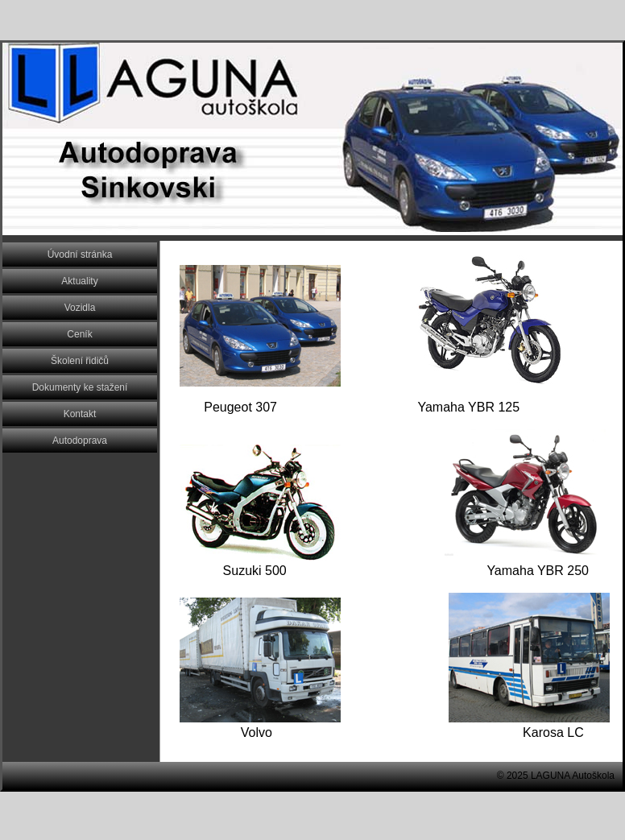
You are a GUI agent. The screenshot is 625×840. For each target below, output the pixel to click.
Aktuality (79, 281)
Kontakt (80, 414)
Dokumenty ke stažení (80, 387)
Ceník (79, 334)
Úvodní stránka (80, 254)
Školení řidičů (80, 361)
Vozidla (80, 308)
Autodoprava (80, 441)
